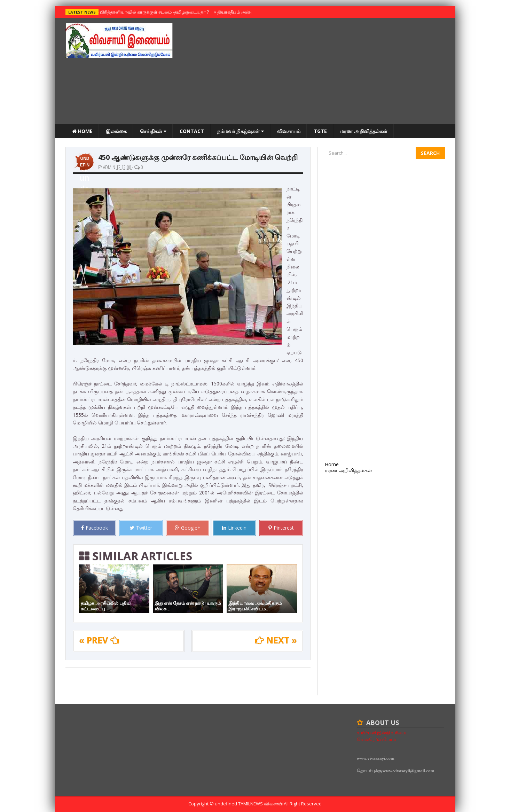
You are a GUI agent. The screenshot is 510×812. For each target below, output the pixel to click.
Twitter (141, 528)
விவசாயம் (289, 131)
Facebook (95, 528)
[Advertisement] (318, 72)
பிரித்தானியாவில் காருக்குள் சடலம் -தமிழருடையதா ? (153, 12)
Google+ (188, 528)
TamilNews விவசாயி (261, 804)
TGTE (320, 131)
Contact (192, 131)
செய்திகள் (153, 131)
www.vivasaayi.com (376, 758)
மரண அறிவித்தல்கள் (364, 131)
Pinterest (281, 528)
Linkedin (234, 528)
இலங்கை (116, 131)
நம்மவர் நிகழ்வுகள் (241, 131)
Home (82, 131)
